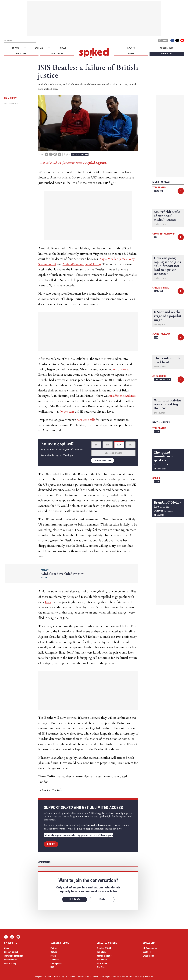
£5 (96, 445)
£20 (119, 445)
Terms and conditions (14, 956)
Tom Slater (159, 187)
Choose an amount (113, 453)
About (7, 948)
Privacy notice (10, 960)
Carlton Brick (161, 288)
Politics (75, 154)
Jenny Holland (161, 334)
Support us (167, 54)
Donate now (100, 460)
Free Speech (56, 963)
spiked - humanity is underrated (94, 53)
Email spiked (149, 956)
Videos (63, 48)
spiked (156, 478)
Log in (163, 40)
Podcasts (21, 54)
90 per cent (67, 412)
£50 (130, 445)
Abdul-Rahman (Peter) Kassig (82, 264)
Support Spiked (11, 952)
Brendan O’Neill (104, 948)
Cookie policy (10, 963)
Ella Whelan (102, 960)
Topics (15, 48)
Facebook (172, 40)
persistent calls (86, 420)
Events (131, 48)
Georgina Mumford (163, 234)
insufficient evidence (123, 396)
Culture (54, 952)
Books (131, 54)
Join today (75, 899)
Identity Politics (162, 380)
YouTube (182, 40)
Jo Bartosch (160, 376)
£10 (108, 445)
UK (82, 154)
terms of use (86, 977)
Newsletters (167, 48)
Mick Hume (102, 963)
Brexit (53, 956)
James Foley (127, 259)
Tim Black (101, 967)
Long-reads (57, 54)
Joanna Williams (104, 956)
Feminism (55, 960)
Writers (39, 48)
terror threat (121, 369)
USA (86, 154)
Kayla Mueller (108, 259)
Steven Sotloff (47, 264)
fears (48, 602)
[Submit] (35, 40)
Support (51, 844)
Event (157, 432)
